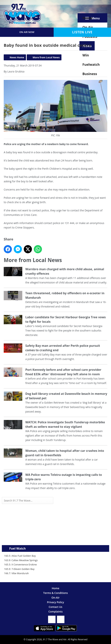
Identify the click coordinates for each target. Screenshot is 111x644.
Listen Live (82, 32)
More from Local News (46, 57)
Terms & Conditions (55, 593)
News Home (17, 57)
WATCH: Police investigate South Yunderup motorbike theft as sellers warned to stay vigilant (65, 424)
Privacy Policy (55, 602)
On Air (88, 27)
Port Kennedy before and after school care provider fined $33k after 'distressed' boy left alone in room (63, 372)
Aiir (65, 639)
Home (87, 18)
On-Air (55, 598)
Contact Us (55, 607)
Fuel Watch (18, 548)
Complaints (56, 612)
